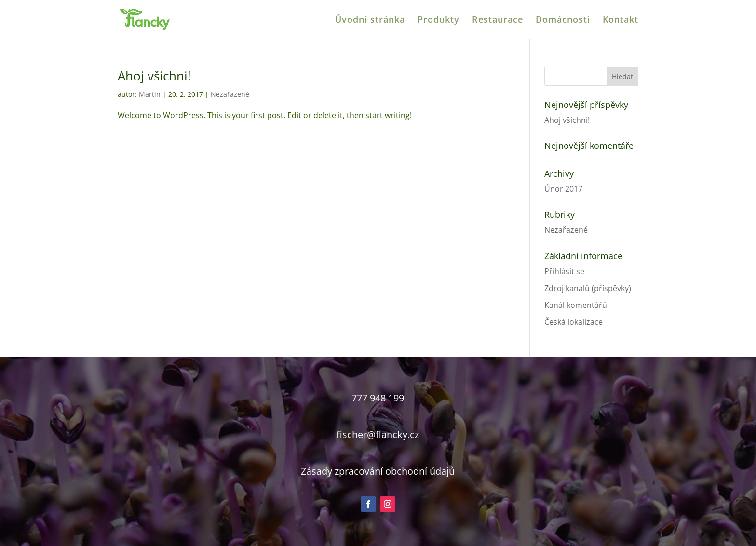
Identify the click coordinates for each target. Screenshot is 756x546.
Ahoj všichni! (154, 76)
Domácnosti (563, 20)
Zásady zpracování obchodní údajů (378, 471)
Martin (150, 94)
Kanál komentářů (576, 305)
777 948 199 (378, 398)
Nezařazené (230, 94)
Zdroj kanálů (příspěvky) (588, 288)
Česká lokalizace (574, 322)
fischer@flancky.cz (378, 434)
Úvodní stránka (370, 20)
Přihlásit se (564, 271)
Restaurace (498, 20)
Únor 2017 (563, 189)
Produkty (439, 20)
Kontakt (621, 20)
